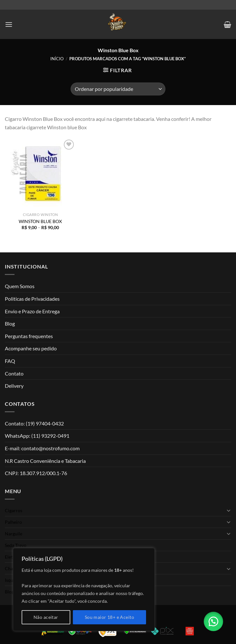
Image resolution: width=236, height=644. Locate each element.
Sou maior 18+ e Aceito (109, 617)
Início (57, 59)
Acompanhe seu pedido (31, 348)
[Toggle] (229, 510)
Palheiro (13, 522)
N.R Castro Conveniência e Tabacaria (45, 461)
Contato (14, 373)
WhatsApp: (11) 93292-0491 (37, 436)
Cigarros (14, 510)
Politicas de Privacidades (32, 299)
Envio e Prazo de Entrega (32, 311)
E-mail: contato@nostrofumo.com (42, 448)
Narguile (14, 534)
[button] (213, 621)
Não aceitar (46, 617)
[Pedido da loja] (118, 89)
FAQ (10, 361)
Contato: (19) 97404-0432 (34, 423)
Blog (10, 323)
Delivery (14, 386)
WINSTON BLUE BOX (40, 221)
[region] (84, 590)
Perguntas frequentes (29, 336)
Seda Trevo (16, 545)
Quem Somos (20, 286)
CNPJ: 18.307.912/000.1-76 (36, 473)
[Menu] (9, 24)
